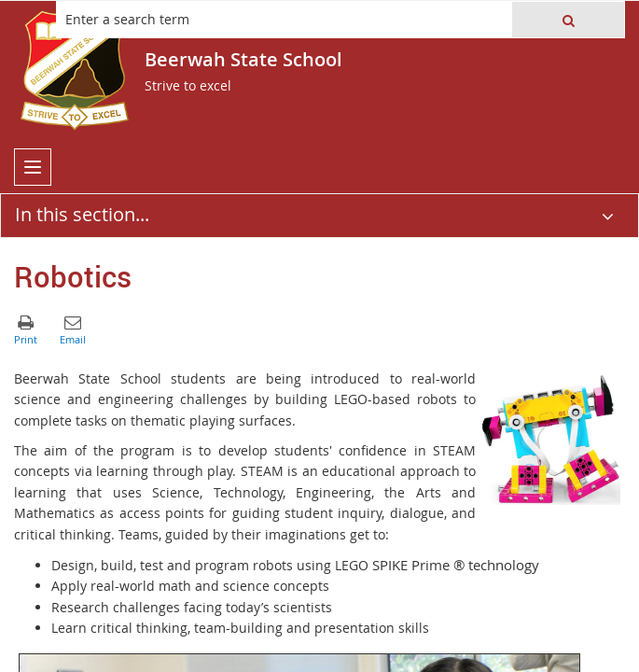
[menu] (33, 167)
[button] (568, 20)
